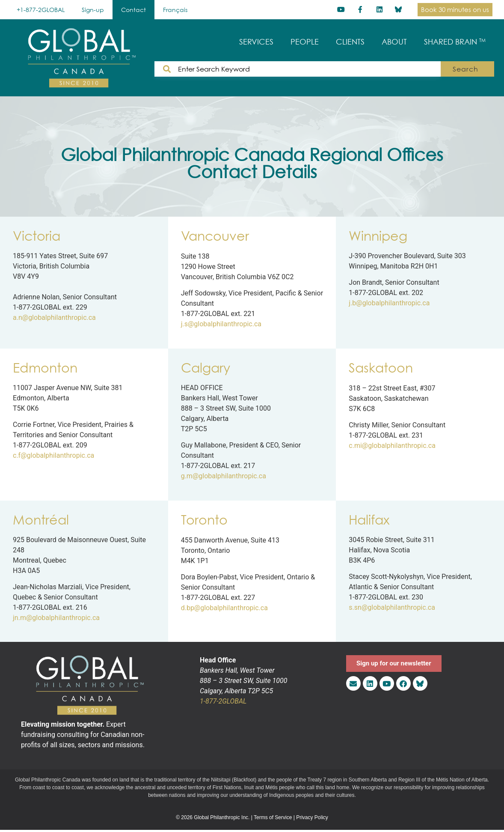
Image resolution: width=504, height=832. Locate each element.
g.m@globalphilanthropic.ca (224, 476)
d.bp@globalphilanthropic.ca (224, 608)
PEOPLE (305, 42)
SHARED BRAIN (455, 42)
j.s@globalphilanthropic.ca (221, 324)
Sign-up (93, 10)
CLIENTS (350, 42)
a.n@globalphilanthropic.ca (54, 318)
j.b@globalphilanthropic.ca (389, 303)
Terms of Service (273, 817)
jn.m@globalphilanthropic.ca (56, 618)
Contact (133, 10)
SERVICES (256, 42)
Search (468, 69)
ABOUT (394, 42)
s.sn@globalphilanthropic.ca (392, 607)
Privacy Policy (312, 817)
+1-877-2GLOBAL (41, 10)
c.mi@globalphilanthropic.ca (392, 446)
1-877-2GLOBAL (223, 701)
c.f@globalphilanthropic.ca (53, 455)
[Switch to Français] (175, 10)
